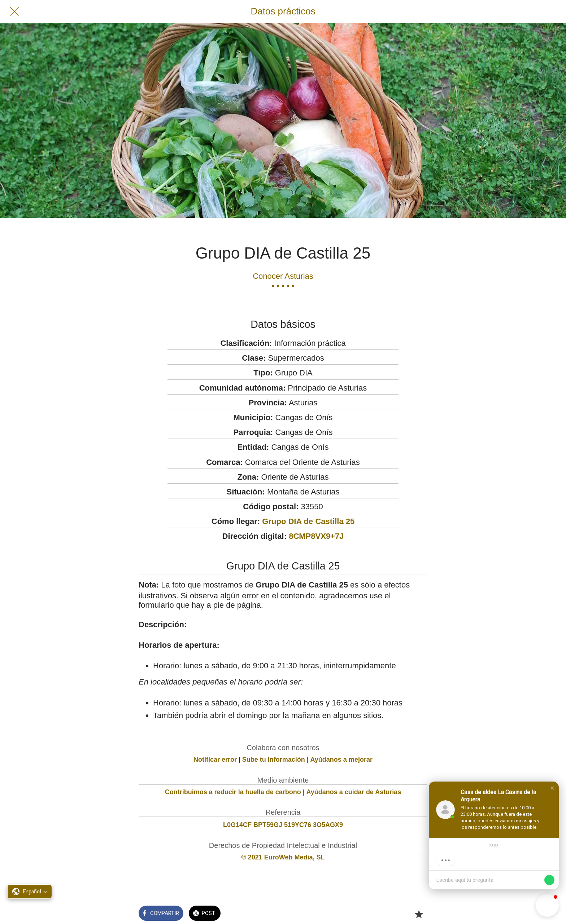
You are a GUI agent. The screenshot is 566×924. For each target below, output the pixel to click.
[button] (552, 788)
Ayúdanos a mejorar (341, 760)
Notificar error (215, 760)
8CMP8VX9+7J (316, 536)
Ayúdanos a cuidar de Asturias (354, 792)
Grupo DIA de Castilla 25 (308, 521)
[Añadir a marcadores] (419, 914)
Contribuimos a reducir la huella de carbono (233, 792)
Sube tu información (274, 760)
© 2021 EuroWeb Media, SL (283, 857)
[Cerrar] (14, 12)
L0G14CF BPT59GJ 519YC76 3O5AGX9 (283, 825)
